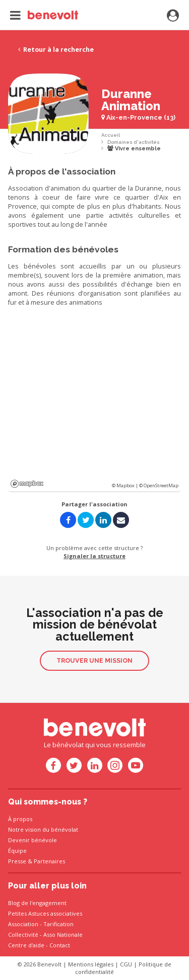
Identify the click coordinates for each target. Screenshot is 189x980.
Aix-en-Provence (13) (138, 117)
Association (23, 924)
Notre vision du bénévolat (43, 829)
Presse (17, 861)
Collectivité (23, 934)
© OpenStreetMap (159, 485)
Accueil (111, 135)
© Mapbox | (125, 485)
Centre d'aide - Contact (39, 945)
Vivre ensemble (134, 149)
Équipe (17, 851)
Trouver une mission (94, 660)
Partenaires (49, 861)
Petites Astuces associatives (45, 913)
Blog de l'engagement (37, 903)
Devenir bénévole (33, 840)
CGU (126, 964)
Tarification (58, 924)
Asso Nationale (63, 934)
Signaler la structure (94, 556)
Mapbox (27, 484)
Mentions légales (91, 964)
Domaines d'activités (134, 142)
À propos (20, 819)
